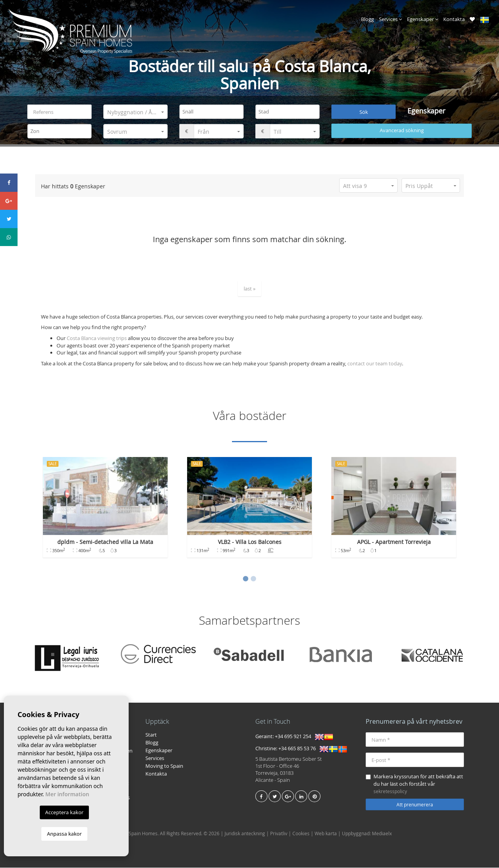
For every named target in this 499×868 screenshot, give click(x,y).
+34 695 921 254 (293, 737)
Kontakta (454, 19)
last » (249, 289)
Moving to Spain (164, 766)
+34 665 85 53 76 (297, 749)
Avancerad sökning (402, 131)
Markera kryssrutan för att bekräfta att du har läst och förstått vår (414, 784)
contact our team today (375, 363)
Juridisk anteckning (245, 834)
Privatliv (279, 834)
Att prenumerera (415, 805)
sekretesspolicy (390, 791)
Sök (364, 112)
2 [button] (253, 579)
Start (151, 735)
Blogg (367, 19)
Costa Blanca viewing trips (97, 338)
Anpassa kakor (64, 834)
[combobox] (211, 112)
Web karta (326, 834)
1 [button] (246, 579)
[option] (105, 512)
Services (390, 19)
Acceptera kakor (64, 812)
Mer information (67, 794)
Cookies (301, 834)
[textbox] (213, 112)
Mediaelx (382, 834)
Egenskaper (423, 19)
